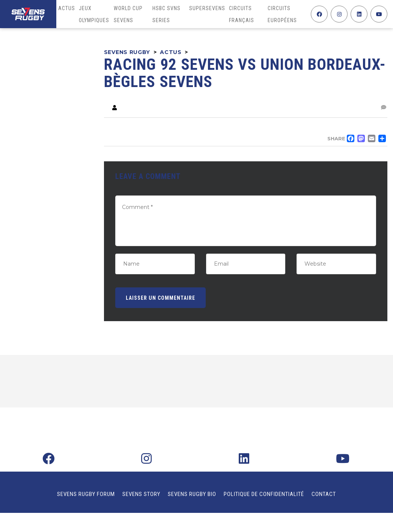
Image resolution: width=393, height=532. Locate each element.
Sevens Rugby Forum (86, 494)
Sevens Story (141, 494)
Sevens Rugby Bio (192, 494)
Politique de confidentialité (264, 494)
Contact (324, 494)
